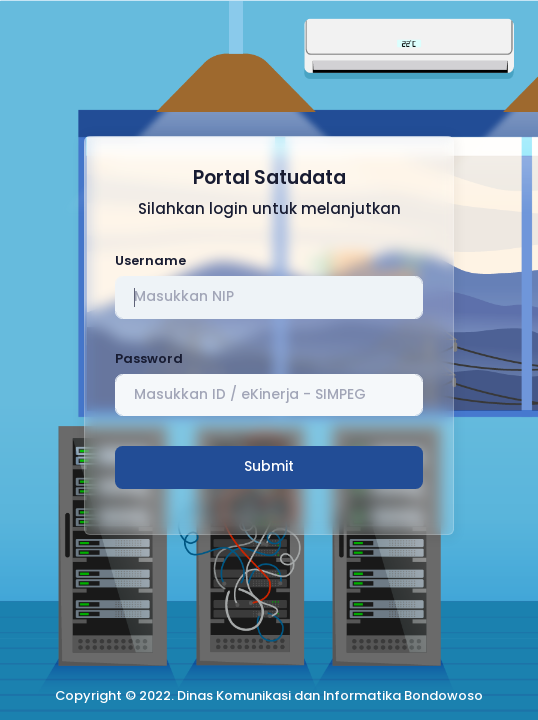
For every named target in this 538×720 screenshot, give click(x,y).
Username (150, 260)
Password (149, 358)
